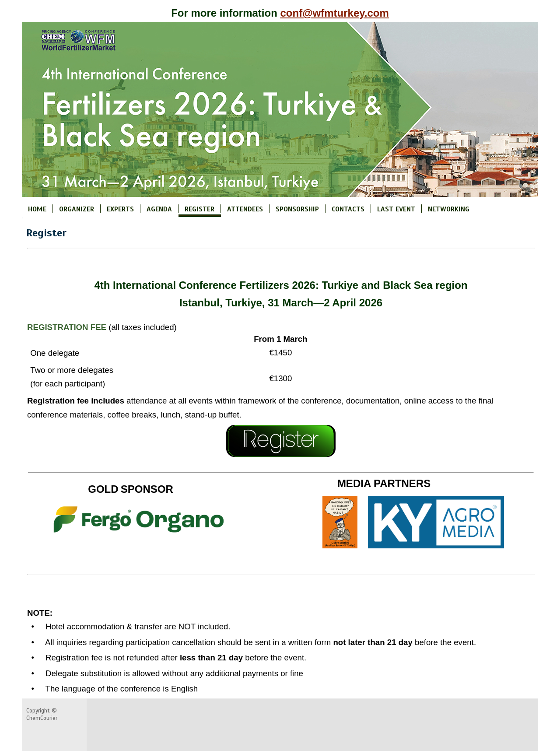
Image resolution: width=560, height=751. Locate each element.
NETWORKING (449, 209)
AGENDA (159, 209)
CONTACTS (348, 209)
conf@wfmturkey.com (335, 13)
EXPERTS (120, 209)
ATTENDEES (245, 209)
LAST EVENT (396, 209)
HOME (37, 209)
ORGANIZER (77, 209)
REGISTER (199, 209)
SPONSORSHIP (297, 209)
